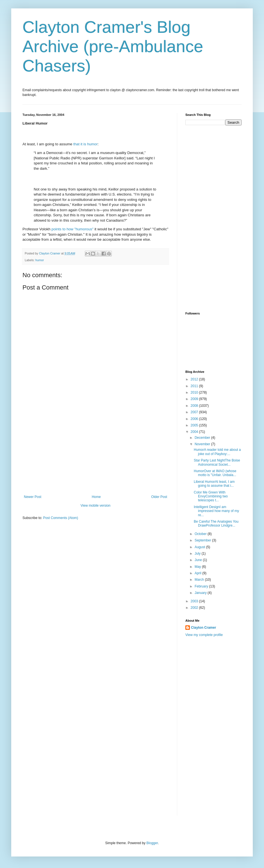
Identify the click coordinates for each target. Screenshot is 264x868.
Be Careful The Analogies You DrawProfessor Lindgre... (216, 523)
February (202, 586)
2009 (195, 399)
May (198, 567)
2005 (195, 425)
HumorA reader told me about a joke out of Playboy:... (217, 452)
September (203, 540)
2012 (195, 379)
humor (40, 260)
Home (96, 497)
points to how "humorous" (72, 229)
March (200, 580)
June (199, 560)
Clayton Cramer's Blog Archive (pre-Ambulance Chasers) (113, 46)
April (198, 573)
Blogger (152, 843)
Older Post (159, 497)
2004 (195, 432)
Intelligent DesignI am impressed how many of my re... (216, 511)
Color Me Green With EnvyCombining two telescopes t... (211, 496)
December (203, 438)
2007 (195, 412)
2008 (195, 406)
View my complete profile (204, 635)
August (200, 547)
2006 (195, 419)
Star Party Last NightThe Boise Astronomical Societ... (217, 462)
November (203, 444)
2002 (195, 608)
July (198, 554)
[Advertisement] (95, 453)
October (201, 534)
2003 (195, 601)
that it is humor (86, 144)
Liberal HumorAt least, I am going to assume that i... (214, 484)
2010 (195, 392)
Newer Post (33, 497)
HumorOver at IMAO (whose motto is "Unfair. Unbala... (215, 473)
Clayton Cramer (203, 628)
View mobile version (96, 506)
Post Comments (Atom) (61, 518)
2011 (195, 386)
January (201, 593)
